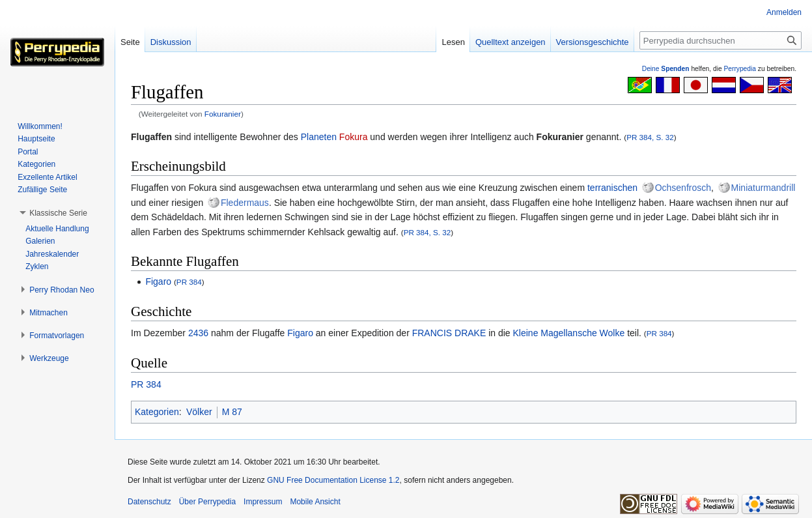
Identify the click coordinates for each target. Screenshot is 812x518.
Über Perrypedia (207, 502)
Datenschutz (149, 502)
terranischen (612, 188)
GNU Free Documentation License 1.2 (333, 480)
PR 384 (189, 282)
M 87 (232, 412)
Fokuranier (223, 114)
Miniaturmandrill (763, 188)
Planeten (319, 137)
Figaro (158, 281)
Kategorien (157, 412)
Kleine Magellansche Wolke (569, 333)
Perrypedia (740, 69)
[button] (58, 213)
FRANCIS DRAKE (449, 333)
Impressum (263, 502)
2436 (198, 333)
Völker (199, 412)
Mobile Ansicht (315, 502)
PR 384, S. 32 (650, 137)
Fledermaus (245, 203)
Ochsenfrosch (683, 188)
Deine (666, 69)
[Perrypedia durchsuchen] (721, 40)
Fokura (354, 137)
